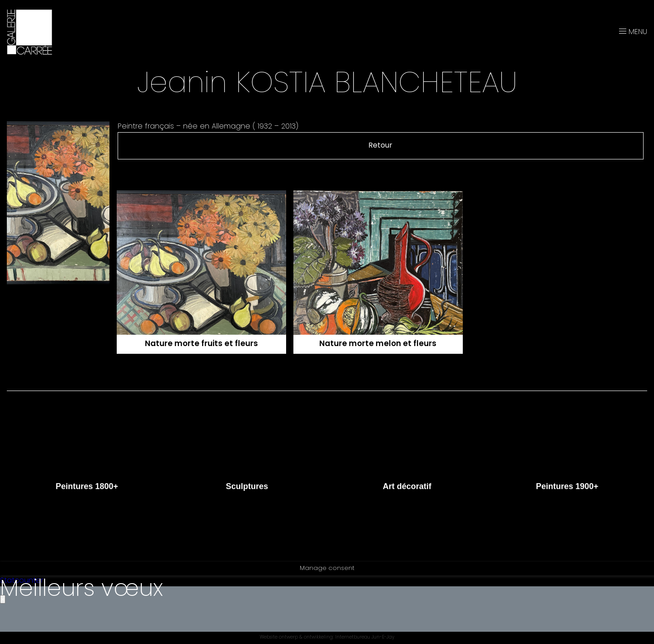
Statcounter (22, 581)
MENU (633, 32)
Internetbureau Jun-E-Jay (365, 638)
